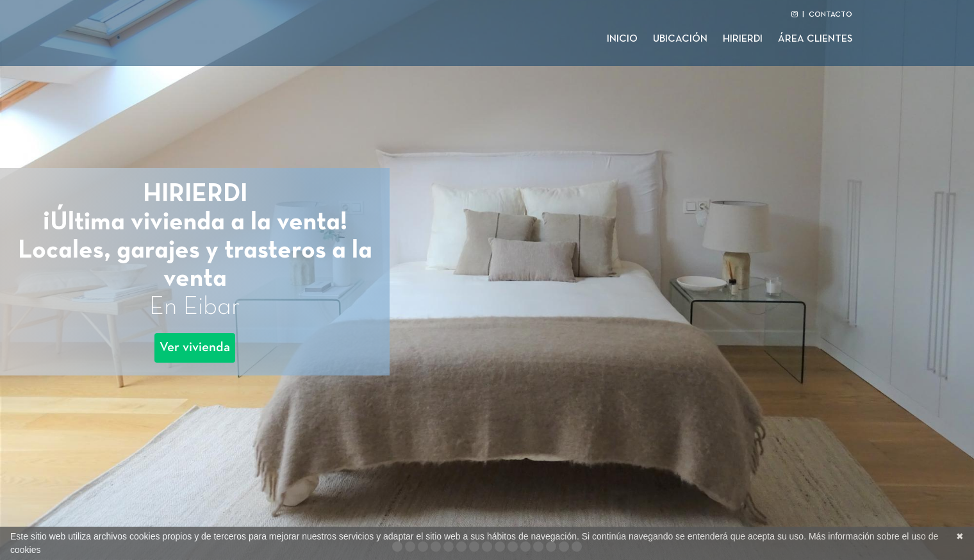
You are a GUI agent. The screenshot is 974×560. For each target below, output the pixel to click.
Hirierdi (743, 39)
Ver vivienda (195, 348)
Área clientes (815, 39)
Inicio (622, 39)
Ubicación (680, 39)
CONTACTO (830, 15)
